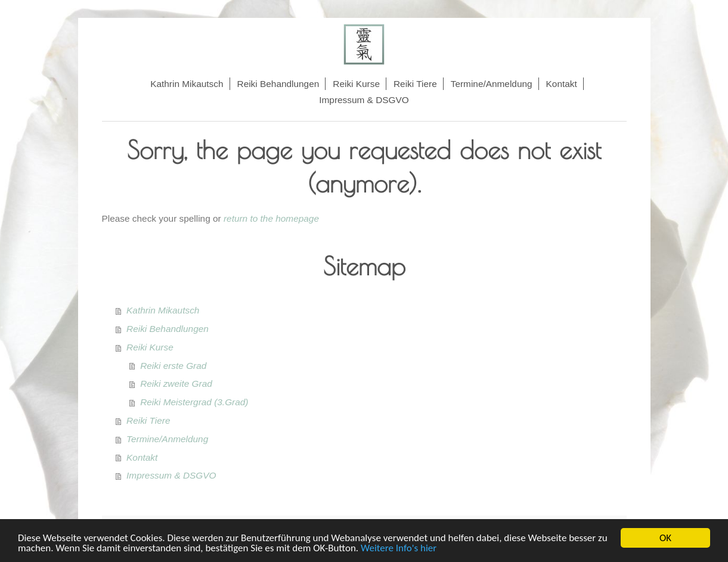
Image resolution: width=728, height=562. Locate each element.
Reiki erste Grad (173, 366)
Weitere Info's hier (399, 549)
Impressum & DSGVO (171, 475)
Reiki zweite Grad (176, 384)
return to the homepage (271, 218)
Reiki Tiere (148, 420)
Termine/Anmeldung (167, 439)
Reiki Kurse (150, 347)
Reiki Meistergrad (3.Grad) (194, 402)
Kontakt (142, 457)
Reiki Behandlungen (168, 329)
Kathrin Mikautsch (163, 310)
